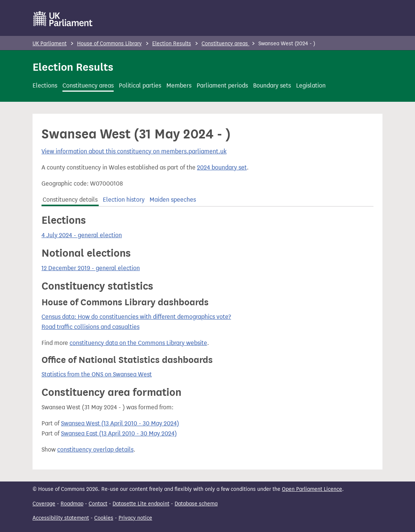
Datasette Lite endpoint (141, 504)
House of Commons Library (109, 44)
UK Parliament (50, 44)
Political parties (140, 85)
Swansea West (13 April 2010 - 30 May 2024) (120, 423)
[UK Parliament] (63, 19)
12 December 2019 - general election (91, 268)
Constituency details (70, 200)
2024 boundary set (222, 167)
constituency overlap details (95, 450)
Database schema (196, 504)
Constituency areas (225, 44)
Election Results (172, 44)
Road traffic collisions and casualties (90, 327)
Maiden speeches (173, 200)
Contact (98, 504)
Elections (45, 85)
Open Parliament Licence (312, 489)
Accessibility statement (61, 518)
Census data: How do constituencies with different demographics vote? (136, 317)
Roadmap (72, 504)
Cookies (104, 518)
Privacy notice (135, 518)
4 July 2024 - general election (82, 235)
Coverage (44, 504)
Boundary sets (272, 85)
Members (179, 85)
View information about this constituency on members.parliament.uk (134, 151)
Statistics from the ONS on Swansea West (97, 374)
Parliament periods (222, 85)
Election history (124, 200)
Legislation (311, 85)
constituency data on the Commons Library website (138, 343)
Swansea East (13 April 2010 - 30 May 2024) (119, 433)
